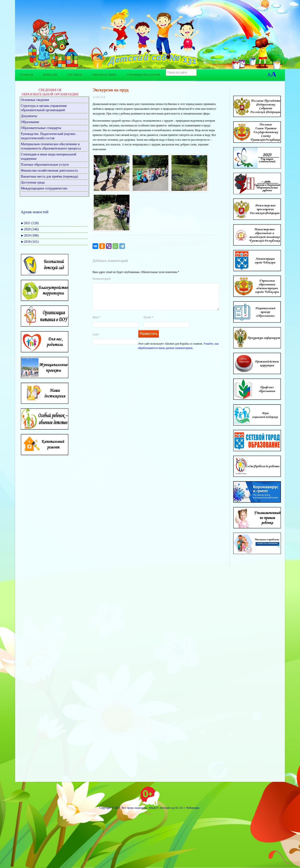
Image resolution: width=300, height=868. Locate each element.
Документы (29, 116)
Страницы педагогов (143, 75)
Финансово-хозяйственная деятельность (49, 171)
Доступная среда (33, 182)
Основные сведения (35, 100)
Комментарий (101, 279)
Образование (30, 122)
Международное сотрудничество (44, 188)
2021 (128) (30, 223)
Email (148, 323)
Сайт (96, 340)
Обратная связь (104, 75)
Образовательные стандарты (41, 128)
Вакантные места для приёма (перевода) (50, 176)
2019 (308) (30, 236)
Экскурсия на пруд (111, 90)
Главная (26, 75)
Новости (50, 75)
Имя (96, 323)
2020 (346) (30, 229)
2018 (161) (30, 242)
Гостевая (75, 75)
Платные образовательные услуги (45, 165)
